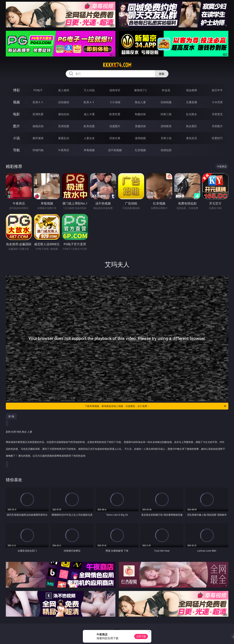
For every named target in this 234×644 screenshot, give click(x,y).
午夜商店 (64, 150)
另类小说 (166, 138)
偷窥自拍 (38, 126)
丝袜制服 (166, 102)
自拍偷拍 (64, 102)
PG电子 (38, 90)
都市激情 (38, 138)
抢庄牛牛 (217, 90)
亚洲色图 (64, 126)
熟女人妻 (140, 102)
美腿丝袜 (140, 126)
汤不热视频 (115, 150)
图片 (16, 126)
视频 (16, 102)
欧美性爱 (115, 114)
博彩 (16, 90)
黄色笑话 (192, 138)
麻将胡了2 (140, 90)
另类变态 (217, 114)
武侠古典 (115, 138)
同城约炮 (38, 150)
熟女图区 (192, 126)
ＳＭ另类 (217, 102)
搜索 (162, 74)
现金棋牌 (192, 90)
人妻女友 (89, 138)
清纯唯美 (166, 126)
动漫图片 (115, 126)
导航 (16, 150)
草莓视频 (89, 150)
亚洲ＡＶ (38, 102)
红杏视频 (140, 150)
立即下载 (141, 636)
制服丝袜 (140, 114)
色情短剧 (166, 150)
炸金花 (166, 90)
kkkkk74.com (117, 65)
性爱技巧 (217, 138)
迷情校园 (140, 138)
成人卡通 (89, 114)
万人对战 (89, 90)
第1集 (11, 416)
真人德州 (64, 90)
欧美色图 (89, 126)
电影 (16, 114)
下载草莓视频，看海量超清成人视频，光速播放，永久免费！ (156, 406)
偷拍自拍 (64, 114)
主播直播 (192, 102)
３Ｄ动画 (115, 102)
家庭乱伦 (64, 138)
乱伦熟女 (192, 114)
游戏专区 (115, 90)
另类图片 (217, 126)
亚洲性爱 (38, 114)
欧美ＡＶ (89, 102)
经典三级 (166, 114)
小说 (16, 138)
